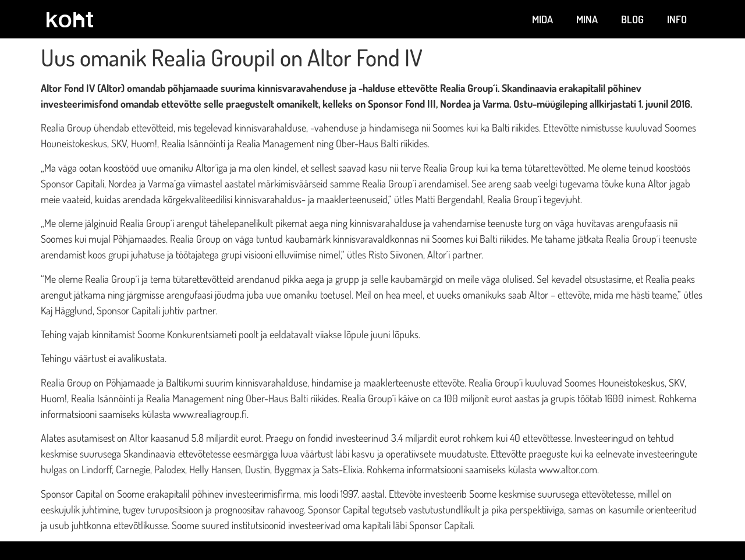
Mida (542, 19)
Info (677, 19)
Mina (587, 19)
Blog (632, 19)
